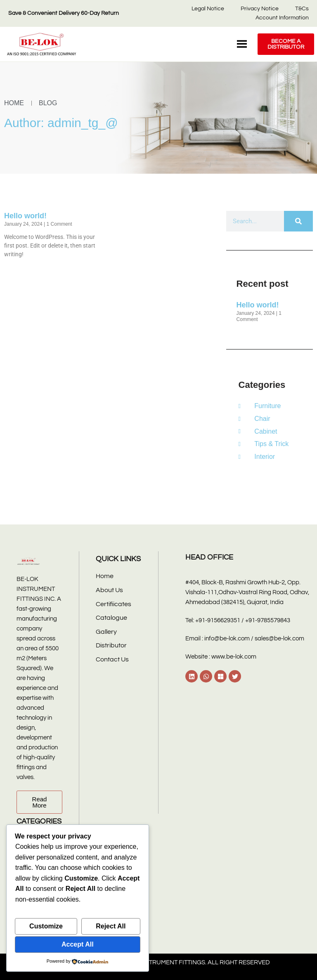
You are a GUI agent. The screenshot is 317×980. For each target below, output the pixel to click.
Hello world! (25, 216)
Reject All (111, 926)
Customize (46, 926)
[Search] (298, 221)
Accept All (78, 944)
